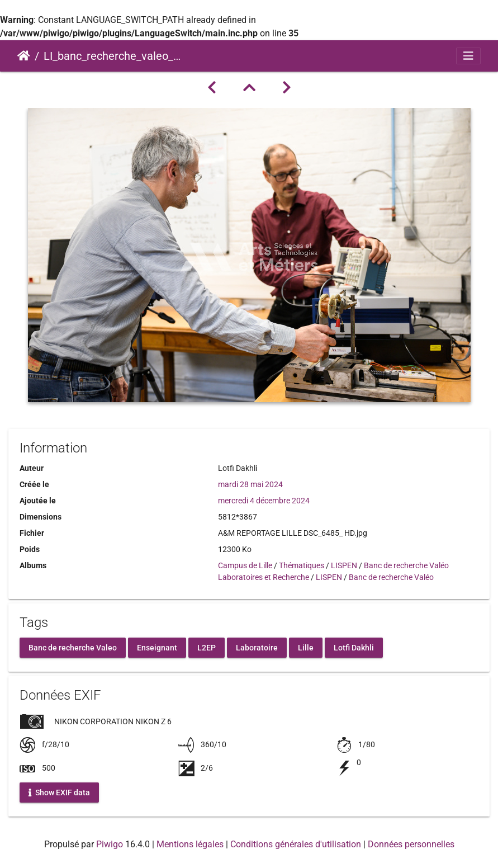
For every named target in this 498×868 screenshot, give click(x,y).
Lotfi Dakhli (354, 648)
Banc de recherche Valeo (73, 648)
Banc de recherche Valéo (406, 565)
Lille (306, 648)
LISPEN (344, 565)
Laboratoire (257, 648)
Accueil (24, 56)
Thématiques (302, 565)
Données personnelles (411, 844)
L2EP (207, 648)
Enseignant (157, 648)
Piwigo (110, 844)
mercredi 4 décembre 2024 (264, 501)
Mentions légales (190, 844)
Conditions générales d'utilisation (296, 844)
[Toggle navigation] (468, 56)
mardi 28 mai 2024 (250, 484)
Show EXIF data (59, 792)
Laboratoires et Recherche (264, 577)
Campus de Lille (245, 565)
